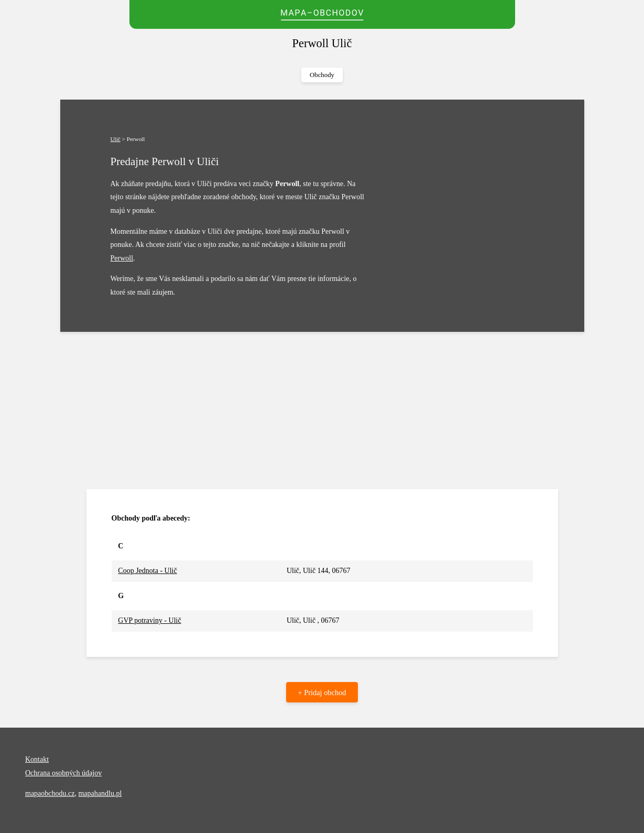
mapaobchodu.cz (50, 793)
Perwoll (122, 258)
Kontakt (37, 759)
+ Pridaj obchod (322, 693)
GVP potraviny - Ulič (149, 620)
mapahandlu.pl (100, 793)
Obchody (322, 75)
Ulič (116, 139)
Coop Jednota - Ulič (147, 571)
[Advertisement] (322, 410)
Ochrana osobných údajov (63, 773)
